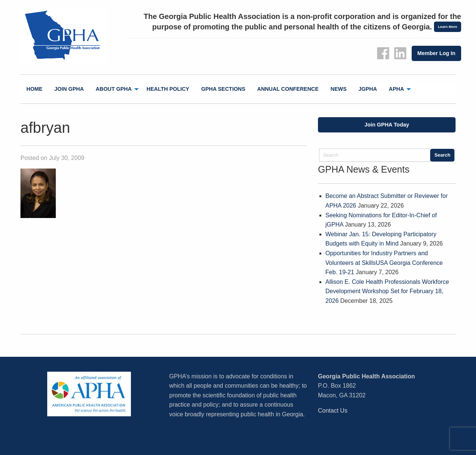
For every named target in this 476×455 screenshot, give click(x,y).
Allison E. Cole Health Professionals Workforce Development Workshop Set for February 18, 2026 (387, 291)
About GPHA (114, 89)
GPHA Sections (223, 89)
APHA (397, 89)
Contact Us (333, 411)
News (339, 89)
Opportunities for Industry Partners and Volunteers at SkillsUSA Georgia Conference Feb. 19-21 (384, 263)
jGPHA (368, 89)
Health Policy (168, 89)
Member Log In (436, 53)
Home (34, 89)
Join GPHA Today (387, 125)
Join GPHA (69, 89)
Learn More (448, 27)
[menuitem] (34, 89)
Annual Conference (288, 89)
